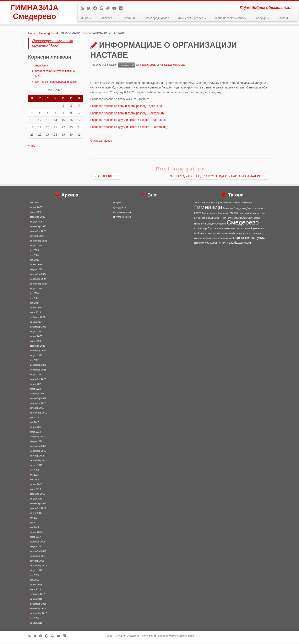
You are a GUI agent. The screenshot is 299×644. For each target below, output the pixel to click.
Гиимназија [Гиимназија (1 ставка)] (247, 204)
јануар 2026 (36, 223)
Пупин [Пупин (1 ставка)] (243, 220)
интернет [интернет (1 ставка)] (258, 235)
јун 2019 (34, 419)
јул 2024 (34, 295)
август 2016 (36, 572)
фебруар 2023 (38, 348)
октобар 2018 (37, 458)
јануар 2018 (36, 500)
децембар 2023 (38, 329)
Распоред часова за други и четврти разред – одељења (128, 122)
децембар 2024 (38, 276)
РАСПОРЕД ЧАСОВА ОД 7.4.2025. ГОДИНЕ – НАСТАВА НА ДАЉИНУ (218, 178)
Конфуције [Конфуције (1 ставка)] (224, 215)
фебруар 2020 (38, 395)
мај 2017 (35, 529)
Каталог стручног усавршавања (55, 73)
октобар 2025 (37, 238)
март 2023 (36, 343)
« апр (32, 147)
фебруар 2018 (38, 496)
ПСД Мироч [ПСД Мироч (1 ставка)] (214, 220)
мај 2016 (35, 582)
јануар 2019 (36, 443)
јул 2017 (34, 520)
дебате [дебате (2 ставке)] (217, 235)
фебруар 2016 (38, 596)
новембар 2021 (38, 372)
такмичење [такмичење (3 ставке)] (249, 240)
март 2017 (36, 539)
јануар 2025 (36, 271)
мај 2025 (35, 262)
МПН (38, 78)
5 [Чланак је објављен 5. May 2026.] (40, 114)
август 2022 (36, 357)
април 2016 (36, 586)
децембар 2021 (38, 367)
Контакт (283, 18)
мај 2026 (35, 204)
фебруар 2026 (38, 219)
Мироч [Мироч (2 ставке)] (234, 215)
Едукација (42, 67)
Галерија (262, 18)
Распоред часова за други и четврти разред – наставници (129, 129)
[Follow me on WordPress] (109, 8)
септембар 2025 (39, 243)
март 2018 (36, 491)
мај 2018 (35, 481)
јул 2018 (34, 472)
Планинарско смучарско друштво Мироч (53, 45)
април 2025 (36, 266)
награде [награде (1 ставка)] (213, 240)
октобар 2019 (37, 410)
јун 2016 (34, 577)
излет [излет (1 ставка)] (250, 235)
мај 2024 (35, 305)
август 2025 (36, 247)
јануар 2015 (36, 625)
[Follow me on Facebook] (96, 8)
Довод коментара (122, 214)
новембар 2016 (38, 558)
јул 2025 (34, 252)
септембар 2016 (39, 567)
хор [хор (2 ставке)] (207, 245)
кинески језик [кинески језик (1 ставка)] (201, 240)
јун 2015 (34, 620)
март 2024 (36, 314)
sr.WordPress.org (122, 219)
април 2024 (36, 309)
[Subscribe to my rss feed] (84, 8)
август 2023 (36, 333)
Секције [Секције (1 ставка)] (211, 226)
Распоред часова (157, 18)
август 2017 (36, 515)
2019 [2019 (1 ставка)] (197, 204)
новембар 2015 (38, 610)
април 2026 (36, 209)
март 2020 (36, 391)
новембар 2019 (38, 405)
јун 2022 (34, 362)
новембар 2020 (38, 381)
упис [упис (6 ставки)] (261, 239)
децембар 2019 (38, 400)
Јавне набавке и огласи (231, 18)
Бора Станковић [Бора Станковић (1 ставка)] (224, 204)
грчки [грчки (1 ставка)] (209, 235)
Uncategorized (48, 35)
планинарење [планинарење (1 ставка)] (224, 240)
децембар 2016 (38, 553)
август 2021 (36, 376)
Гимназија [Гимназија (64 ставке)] (208, 209)
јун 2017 (34, 524)
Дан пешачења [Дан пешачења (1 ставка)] (210, 215)
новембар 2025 (38, 233)
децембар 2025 (38, 228)
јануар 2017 (36, 548)
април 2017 (36, 534)
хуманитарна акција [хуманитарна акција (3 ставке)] (224, 244)
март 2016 (36, 591)
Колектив (107, 18)
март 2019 (36, 434)
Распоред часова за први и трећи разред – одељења (126, 108)
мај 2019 (35, 424)
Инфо (86, 18)
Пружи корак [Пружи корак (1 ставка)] (233, 220)
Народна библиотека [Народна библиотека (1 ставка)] (249, 215)
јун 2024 (34, 300)
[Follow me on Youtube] (116, 8)
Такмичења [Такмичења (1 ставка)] (230, 230)
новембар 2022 (38, 352)
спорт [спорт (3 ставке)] (236, 240)
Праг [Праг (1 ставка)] (223, 220)
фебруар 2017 (38, 543)
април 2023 (36, 338)
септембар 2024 (39, 286)
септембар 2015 (39, 615)
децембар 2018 (38, 448)
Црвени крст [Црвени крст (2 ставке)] (259, 230)
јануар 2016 (36, 601)
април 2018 (36, 486)
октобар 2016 (37, 563)
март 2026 (36, 214)
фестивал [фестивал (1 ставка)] (199, 245)
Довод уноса (120, 209)
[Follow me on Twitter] (90, 8)
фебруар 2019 (38, 438)
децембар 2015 (38, 606)
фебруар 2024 (38, 319)
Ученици (131, 18)
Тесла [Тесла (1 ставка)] (239, 230)
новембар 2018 (38, 453)
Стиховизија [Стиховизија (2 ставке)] (215, 230)
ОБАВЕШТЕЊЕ (107, 178)
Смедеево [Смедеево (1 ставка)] (221, 226)
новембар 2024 (38, 281)
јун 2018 (34, 477)
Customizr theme (186, 638)
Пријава (117, 204)
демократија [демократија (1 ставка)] (229, 235)
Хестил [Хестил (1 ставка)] (247, 230)
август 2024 (36, 290)
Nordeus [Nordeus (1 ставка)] (211, 204)
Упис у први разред (192, 18)
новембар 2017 (38, 510)
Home (32, 35)
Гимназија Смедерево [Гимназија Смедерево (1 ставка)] (234, 210)
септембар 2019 (39, 415)
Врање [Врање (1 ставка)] (237, 204)
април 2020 (36, 386)
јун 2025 (34, 257)
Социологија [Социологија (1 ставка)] (201, 230)
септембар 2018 (39, 462)
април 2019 (36, 429)
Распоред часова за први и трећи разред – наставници (127, 115)
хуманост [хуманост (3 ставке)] (245, 244)
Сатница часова (101, 142)
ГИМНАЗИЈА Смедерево (34, 13)
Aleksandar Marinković (172, 67)
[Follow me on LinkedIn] (122, 8)
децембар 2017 (38, 505)
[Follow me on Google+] (103, 8)
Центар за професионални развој (56, 83)
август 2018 (36, 467)
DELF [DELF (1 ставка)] (203, 204)
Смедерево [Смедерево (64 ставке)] (243, 224)
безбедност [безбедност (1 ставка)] (200, 235)
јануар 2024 (36, 324)
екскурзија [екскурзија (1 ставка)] (241, 235)
